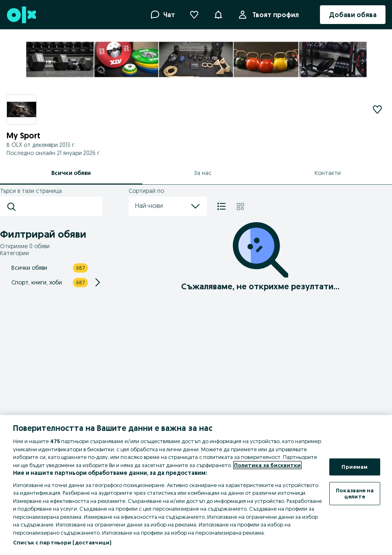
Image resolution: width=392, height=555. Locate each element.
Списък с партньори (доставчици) (62, 542)
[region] (196, 485)
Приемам (355, 467)
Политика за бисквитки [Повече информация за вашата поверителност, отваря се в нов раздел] (267, 465)
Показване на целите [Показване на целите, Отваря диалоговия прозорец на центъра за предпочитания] (355, 493)
